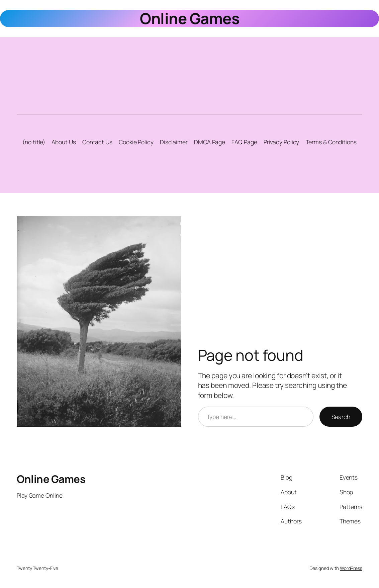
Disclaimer (174, 142)
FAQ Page (244, 142)
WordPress (351, 568)
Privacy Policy (281, 142)
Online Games (189, 18)
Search (341, 417)
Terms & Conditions (331, 142)
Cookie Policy (136, 142)
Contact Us (97, 142)
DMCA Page (210, 142)
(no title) (34, 142)
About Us (64, 142)
